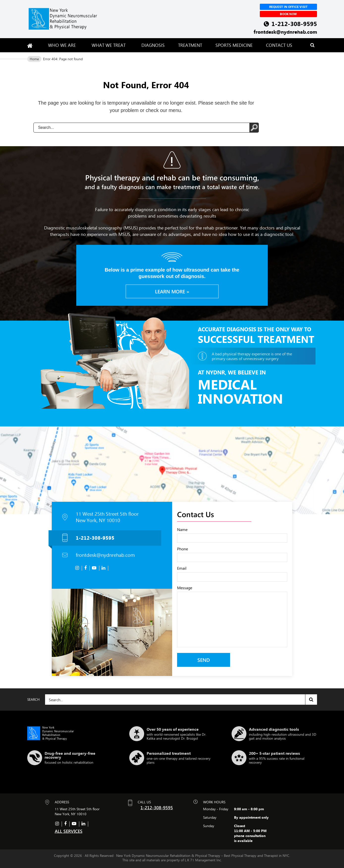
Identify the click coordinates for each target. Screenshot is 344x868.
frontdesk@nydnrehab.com (285, 32)
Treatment (190, 45)
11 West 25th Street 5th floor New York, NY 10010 (107, 517)
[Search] (181, 700)
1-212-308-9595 (294, 24)
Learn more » (172, 291)
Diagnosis (153, 45)
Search (311, 700)
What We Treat (110, 45)
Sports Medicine (234, 45)
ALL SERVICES (69, 831)
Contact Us (279, 45)
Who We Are (63, 45)
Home (34, 59)
